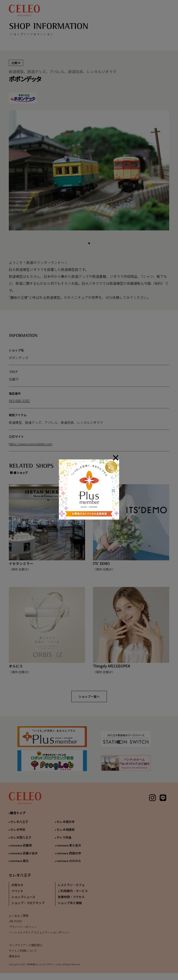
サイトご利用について (23, 953)
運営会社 (14, 959)
